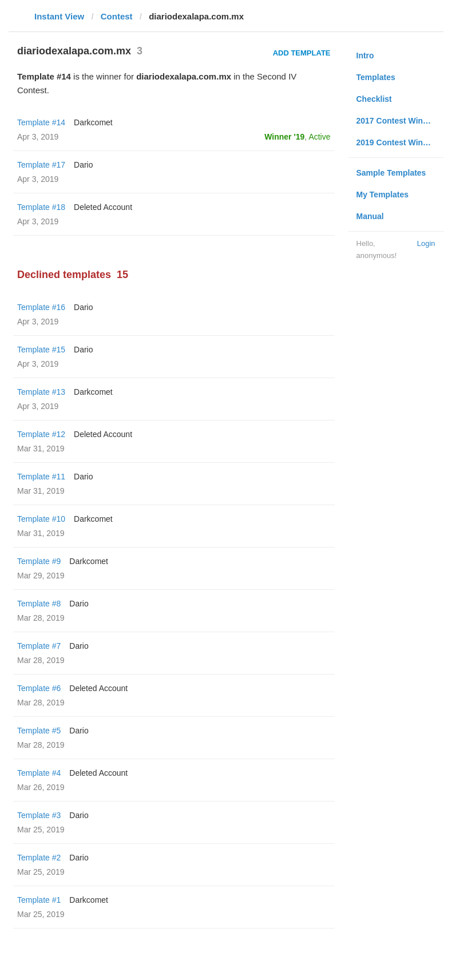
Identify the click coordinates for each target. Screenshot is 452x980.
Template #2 (39, 858)
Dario (83, 165)
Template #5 (39, 731)
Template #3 (39, 815)
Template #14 (41, 122)
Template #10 (41, 519)
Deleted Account (103, 207)
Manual (370, 216)
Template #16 (41, 307)
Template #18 (41, 207)
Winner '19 (284, 137)
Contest (117, 16)
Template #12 (41, 434)
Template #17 (41, 165)
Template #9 (39, 561)
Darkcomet (93, 122)
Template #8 (39, 604)
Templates (376, 77)
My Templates (383, 195)
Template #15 (41, 350)
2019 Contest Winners (398, 142)
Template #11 (41, 477)
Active (319, 137)
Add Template (302, 53)
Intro (365, 55)
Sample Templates (391, 173)
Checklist (374, 99)
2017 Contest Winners (398, 121)
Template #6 (39, 688)
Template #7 (39, 646)
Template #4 (39, 773)
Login (426, 243)
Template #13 (41, 392)
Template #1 (39, 900)
